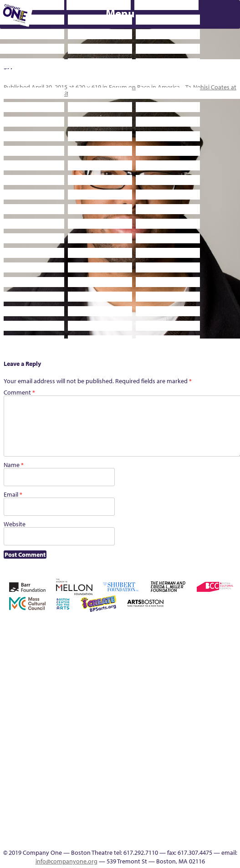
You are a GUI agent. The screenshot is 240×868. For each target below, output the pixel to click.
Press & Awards (125, 363)
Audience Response (178, 805)
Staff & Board (164, 728)
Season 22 (85, 728)
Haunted (85, 696)
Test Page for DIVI (191, 728)
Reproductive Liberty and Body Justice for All (46, 717)
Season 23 (98, 728)
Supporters (193, 349)
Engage (178, 739)
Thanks (204, 827)
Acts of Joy (71, 641)
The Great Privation (230, 728)
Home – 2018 (98, 696)
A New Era (45, 641)
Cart (230, 641)
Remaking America (32, 728)
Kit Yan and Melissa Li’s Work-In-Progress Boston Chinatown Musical (151, 674)
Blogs (177, 794)
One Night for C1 (6, 728)
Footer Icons (98, 827)
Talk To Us (151, 827)
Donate (32, 696)
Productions (138, 827)
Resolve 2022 (72, 728)
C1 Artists (164, 827)
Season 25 (112, 728)
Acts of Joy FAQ (84, 641)
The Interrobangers (6, 827)
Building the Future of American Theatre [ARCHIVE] (190, 630)
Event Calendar (125, 827)
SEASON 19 (191, 827)
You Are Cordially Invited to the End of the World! (72, 816)
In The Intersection (177, 816)
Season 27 (138, 728)
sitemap (85, 827)
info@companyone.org (66, 861)
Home (7, 641)
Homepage (111, 696)
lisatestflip (178, 696)
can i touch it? (216, 641)
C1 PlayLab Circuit (178, 750)
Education (45, 696)
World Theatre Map (177, 783)
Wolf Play (45, 827)
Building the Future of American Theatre (177, 630)
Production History (19, 728)
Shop (151, 728)
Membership (191, 696)
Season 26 (125, 728)
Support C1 (177, 728)
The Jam (19, 827)
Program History (177, 761)
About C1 (58, 641)
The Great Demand (217, 728)
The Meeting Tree (32, 827)
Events (178, 827)
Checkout (6, 696)
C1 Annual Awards (58, 363)
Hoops (125, 696)
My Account (217, 696)
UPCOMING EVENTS (177, 772)
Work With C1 (59, 827)
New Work (230, 696)
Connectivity (19, 696)
